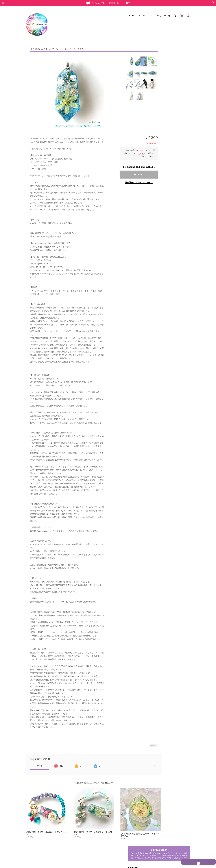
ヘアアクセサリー (170, 143)
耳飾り (165, 148)
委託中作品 (167, 226)
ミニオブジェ (168, 82)
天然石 (165, 175)
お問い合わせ (167, 266)
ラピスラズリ (168, 198)
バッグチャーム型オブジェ (174, 215)
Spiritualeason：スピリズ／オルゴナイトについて (174, 252)
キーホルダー (168, 132)
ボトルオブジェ (169, 209)
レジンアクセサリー (169, 232)
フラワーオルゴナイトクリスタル (175, 104)
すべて (40, 764)
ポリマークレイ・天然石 (171, 192)
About (143, 13)
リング (165, 122)
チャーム (166, 127)
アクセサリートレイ (171, 187)
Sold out (130, 172)
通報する (145, 743)
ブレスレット (166, 98)
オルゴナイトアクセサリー (172, 111)
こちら (132, 151)
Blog (167, 13)
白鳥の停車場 (166, 220)
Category (155, 13)
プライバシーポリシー (157, 855)
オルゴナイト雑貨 (168, 181)
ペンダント (167, 116)
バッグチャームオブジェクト (174, 159)
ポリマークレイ (169, 170)
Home (132, 13)
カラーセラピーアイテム (171, 204)
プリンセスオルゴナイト (171, 92)
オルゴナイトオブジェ (170, 76)
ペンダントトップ (170, 153)
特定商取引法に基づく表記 (172, 260)
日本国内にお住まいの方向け (130, 180)
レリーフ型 (167, 87)
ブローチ (166, 137)
